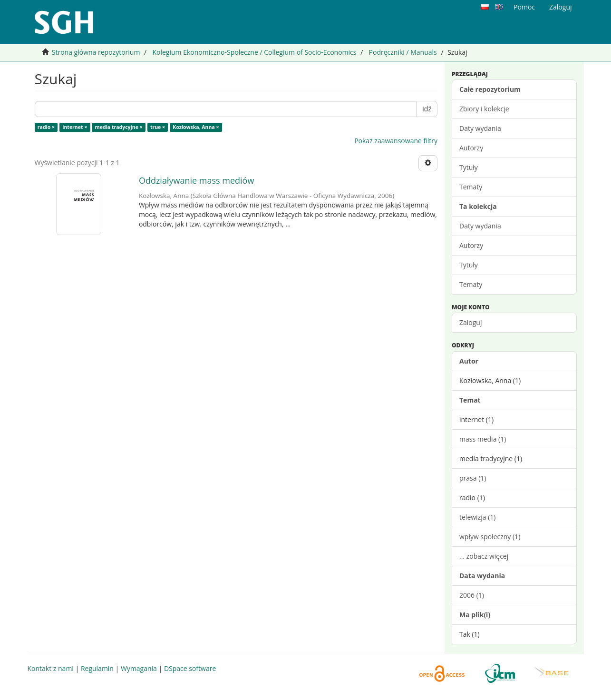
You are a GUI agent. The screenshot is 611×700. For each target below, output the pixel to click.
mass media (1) (483, 439)
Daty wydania (480, 128)
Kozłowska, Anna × (196, 127)
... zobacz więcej (484, 556)
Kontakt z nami (51, 668)
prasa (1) (473, 478)
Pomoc (524, 7)
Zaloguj (470, 322)
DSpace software (190, 668)
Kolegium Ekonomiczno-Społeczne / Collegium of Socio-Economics (254, 52)
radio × (46, 127)
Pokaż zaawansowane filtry (396, 141)
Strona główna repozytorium (96, 52)
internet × (75, 127)
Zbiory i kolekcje (484, 109)
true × (158, 127)
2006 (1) (472, 595)
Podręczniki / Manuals (403, 52)
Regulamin (97, 668)
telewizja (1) (477, 517)
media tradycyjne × (119, 127)
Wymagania (139, 668)
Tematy (471, 187)
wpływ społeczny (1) (490, 537)
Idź (427, 109)
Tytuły (469, 167)
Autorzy (471, 148)
